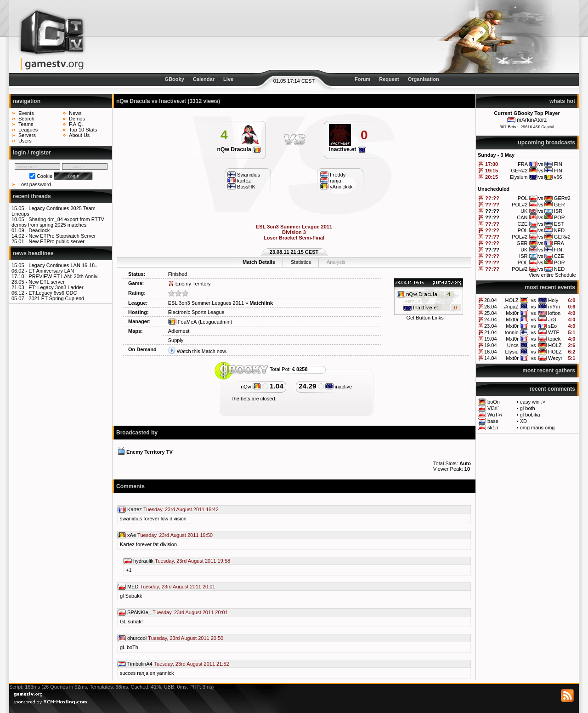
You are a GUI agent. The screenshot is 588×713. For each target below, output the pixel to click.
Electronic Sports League (196, 312)
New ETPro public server (57, 241)
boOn (494, 402)
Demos (77, 119)
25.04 (491, 313)
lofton (554, 313)
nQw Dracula (239, 149)
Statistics (301, 262)
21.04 (491, 332)
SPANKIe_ (139, 612)
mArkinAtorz (532, 120)
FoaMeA (183, 322)
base (493, 421)
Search (26, 119)
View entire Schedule (552, 275)
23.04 (491, 326)
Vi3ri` (493, 408)
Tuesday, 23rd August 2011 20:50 (186, 638)
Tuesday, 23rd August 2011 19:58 (192, 561)
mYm (554, 307)
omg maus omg (537, 428)
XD (523, 421)
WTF (554, 332)
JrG (552, 319)
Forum (362, 79)
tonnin (512, 332)
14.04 (491, 358)
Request (389, 79)
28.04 (491, 300)
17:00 (492, 164)
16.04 (491, 352)
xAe (132, 535)
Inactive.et (348, 149)
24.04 (491, 319)
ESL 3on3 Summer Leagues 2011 (206, 303)
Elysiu (512, 352)
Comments (130, 486)
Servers (27, 135)
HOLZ (512, 300)
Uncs (513, 345)
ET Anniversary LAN (51, 271)
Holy (553, 300)
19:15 (492, 171)
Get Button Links (425, 318)
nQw (251, 387)
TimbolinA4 (140, 664)
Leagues (28, 130)
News (75, 113)
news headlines (33, 253)
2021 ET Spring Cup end (56, 298)
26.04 (491, 307)
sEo (552, 326)
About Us (79, 135)
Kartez (135, 509)
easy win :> (533, 402)
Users (25, 141)
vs (534, 300)
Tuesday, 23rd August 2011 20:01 (178, 587)
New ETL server (46, 282)
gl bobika (530, 415)
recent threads (32, 196)
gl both (528, 408)
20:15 (492, 177)
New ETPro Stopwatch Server (62, 236)
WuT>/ (495, 415)
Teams (26, 124)
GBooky (175, 79)
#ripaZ (512, 307)
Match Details (259, 262)
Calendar (204, 79)
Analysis (336, 262)
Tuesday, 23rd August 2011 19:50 (175, 535)
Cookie (45, 176)
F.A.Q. (76, 124)
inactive (339, 387)
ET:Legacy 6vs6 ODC (53, 293)
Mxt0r (512, 313)
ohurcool (137, 638)
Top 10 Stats (83, 130)
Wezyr (555, 358)
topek (554, 339)
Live (228, 79)
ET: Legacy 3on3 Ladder (56, 287)
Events (26, 113)
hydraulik (143, 561)
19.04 (491, 339)
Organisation (424, 79)
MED (133, 587)
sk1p (493, 428)
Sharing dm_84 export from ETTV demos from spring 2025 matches (58, 222)
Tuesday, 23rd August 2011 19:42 (181, 509)
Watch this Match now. (202, 351)
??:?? (492, 198)
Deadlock (39, 230)
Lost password (35, 184)
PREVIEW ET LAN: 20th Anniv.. (64, 276)
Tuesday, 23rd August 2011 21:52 (192, 664)
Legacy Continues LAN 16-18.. (63, 265)
